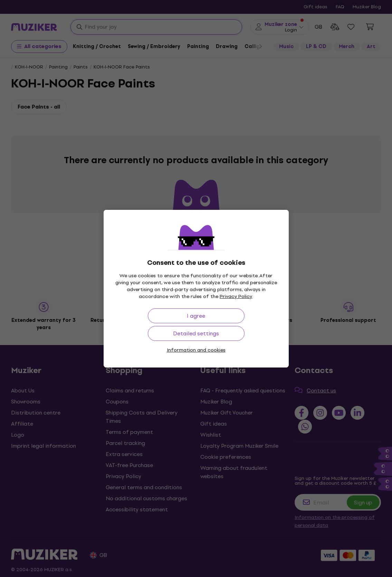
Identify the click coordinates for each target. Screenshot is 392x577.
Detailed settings (196, 333)
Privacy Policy (236, 296)
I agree (196, 316)
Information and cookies (196, 350)
